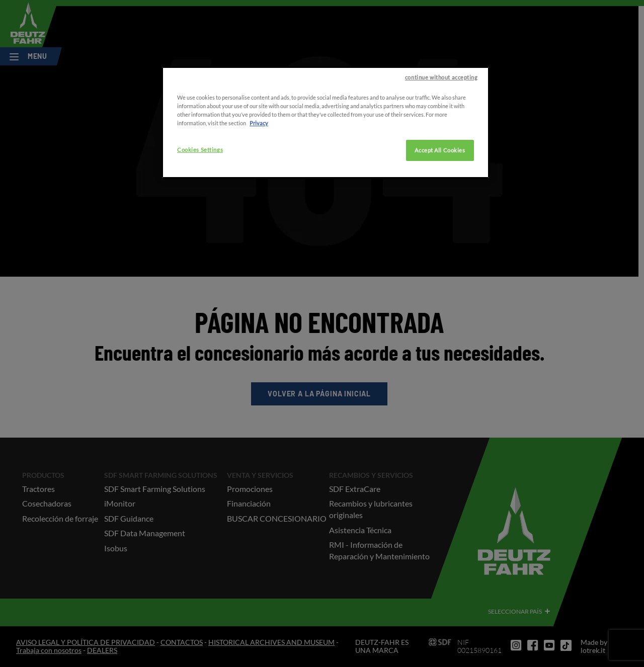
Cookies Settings (200, 183)
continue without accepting (441, 110)
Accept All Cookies (440, 183)
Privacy (259, 156)
